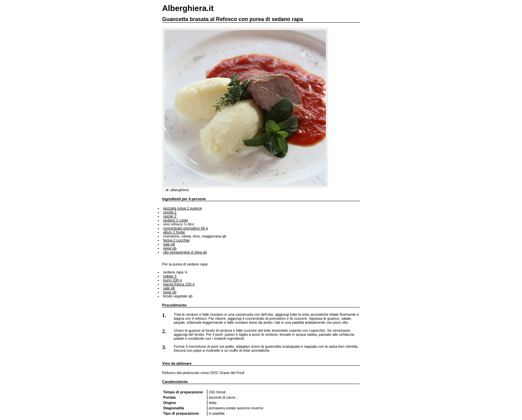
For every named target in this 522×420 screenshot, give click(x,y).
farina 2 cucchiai (176, 240)
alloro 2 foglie (174, 232)
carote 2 (170, 216)
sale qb (169, 244)
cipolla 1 (170, 212)
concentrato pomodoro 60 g (186, 228)
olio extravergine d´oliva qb (185, 252)
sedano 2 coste (176, 220)
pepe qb (170, 248)
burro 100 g (172, 280)
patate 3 (170, 276)
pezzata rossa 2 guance (183, 208)
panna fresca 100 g (179, 284)
